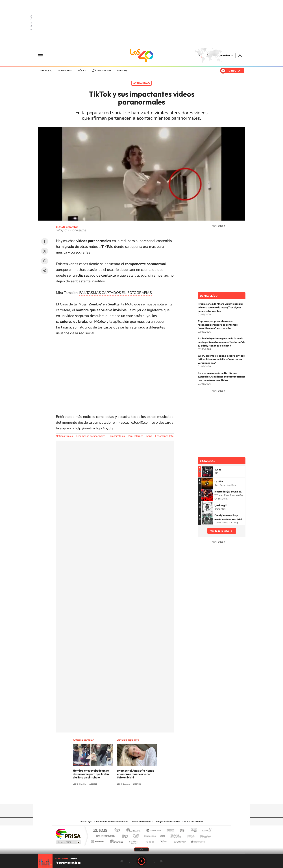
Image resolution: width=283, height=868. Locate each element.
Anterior (121, 861)
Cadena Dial (163, 835)
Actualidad (65, 71)
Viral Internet (135, 436)
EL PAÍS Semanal (176, 835)
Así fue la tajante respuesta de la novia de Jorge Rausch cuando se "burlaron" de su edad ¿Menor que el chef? (221, 342)
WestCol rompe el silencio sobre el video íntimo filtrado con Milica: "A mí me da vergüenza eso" (221, 359)
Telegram (45, 271)
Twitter (45, 251)
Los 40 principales (118, 831)
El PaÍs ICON (149, 841)
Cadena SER (169, 831)
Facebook (45, 241)
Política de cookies (141, 822)
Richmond (98, 841)
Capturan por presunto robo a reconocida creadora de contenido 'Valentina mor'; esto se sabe (218, 325)
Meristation (197, 841)
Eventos (122, 71)
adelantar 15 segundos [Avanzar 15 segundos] (153, 861)
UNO (125, 835)
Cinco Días (149, 835)
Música (82, 71)
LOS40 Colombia (141, 56)
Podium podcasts (134, 841)
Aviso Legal (86, 822)
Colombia (224, 56)
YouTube (141, 797)
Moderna (116, 841)
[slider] (141, 854)
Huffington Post (105, 835)
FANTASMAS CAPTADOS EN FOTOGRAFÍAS (115, 293)
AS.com (181, 831)
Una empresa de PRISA (68, 833)
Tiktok (127, 797)
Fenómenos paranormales (91, 436)
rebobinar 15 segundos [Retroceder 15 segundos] (130, 861)
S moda (164, 841)
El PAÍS (100, 831)
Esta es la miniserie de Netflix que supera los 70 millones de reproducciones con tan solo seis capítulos (222, 377)
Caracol (206, 831)
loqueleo (180, 841)
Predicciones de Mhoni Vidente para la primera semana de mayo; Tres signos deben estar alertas (220, 307)
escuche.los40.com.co (138, 422)
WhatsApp (45, 261)
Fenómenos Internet (167, 436)
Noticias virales (64, 436)
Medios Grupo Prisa (68, 842)
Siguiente (162, 861)
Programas (105, 71)
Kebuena (203, 835)
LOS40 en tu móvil (193, 822)
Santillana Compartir (154, 831)
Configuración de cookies (167, 822)
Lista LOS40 (45, 71)
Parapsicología (117, 436)
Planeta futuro (190, 835)
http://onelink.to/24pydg (94, 428)
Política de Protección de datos (112, 822)
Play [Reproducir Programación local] (141, 861)
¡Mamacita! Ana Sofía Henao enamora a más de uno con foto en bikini (136, 774)
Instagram (134, 797)
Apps (149, 436)
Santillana (134, 831)
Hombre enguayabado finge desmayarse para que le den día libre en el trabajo (91, 774)
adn (192, 831)
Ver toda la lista (219, 531)
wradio (135, 835)
